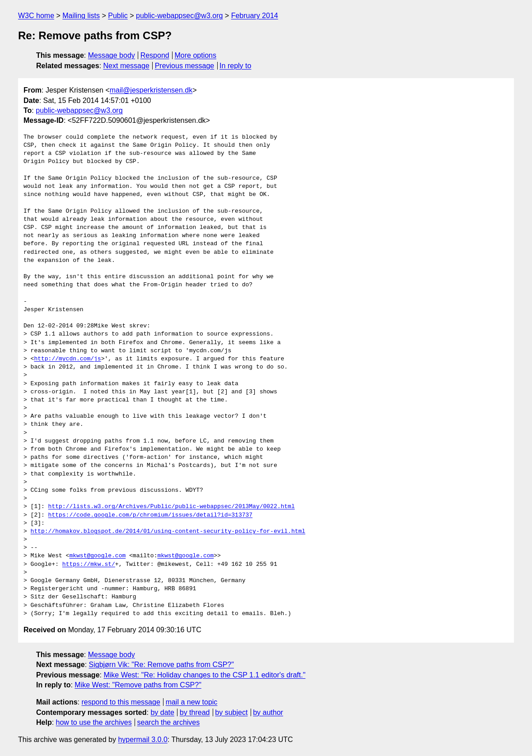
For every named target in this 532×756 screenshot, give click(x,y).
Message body (112, 55)
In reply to (235, 66)
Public (118, 16)
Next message (126, 66)
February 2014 (255, 16)
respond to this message (121, 702)
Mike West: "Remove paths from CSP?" (138, 685)
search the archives (169, 722)
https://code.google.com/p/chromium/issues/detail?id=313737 (150, 515)
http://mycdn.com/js (67, 359)
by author (268, 712)
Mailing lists (81, 16)
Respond (155, 55)
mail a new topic (192, 702)
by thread (195, 712)
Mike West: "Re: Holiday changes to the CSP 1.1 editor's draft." (204, 675)
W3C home (36, 16)
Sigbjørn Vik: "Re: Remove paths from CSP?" (161, 665)
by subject (231, 712)
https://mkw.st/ (89, 565)
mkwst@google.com (97, 556)
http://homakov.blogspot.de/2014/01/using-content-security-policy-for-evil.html (168, 532)
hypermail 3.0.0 (142, 740)
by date (162, 712)
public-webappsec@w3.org (179, 16)
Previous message (185, 66)
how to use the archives (94, 722)
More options (196, 55)
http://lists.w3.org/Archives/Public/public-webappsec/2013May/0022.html (172, 507)
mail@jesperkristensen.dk (151, 90)
